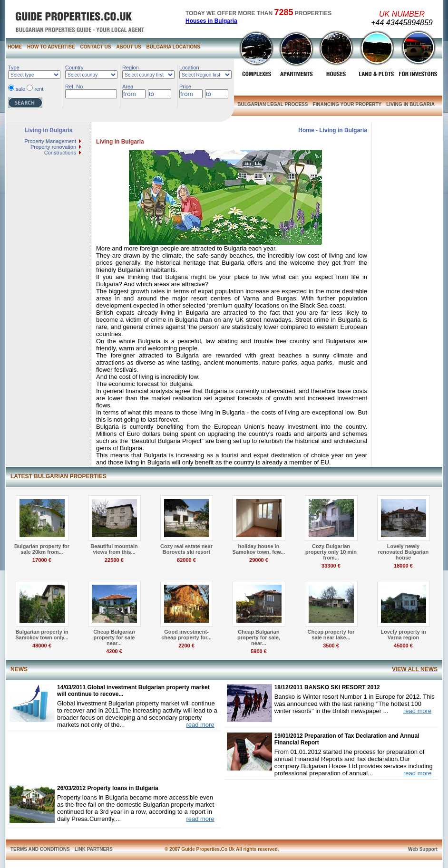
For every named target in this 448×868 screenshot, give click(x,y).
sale (20, 89)
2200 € (186, 646)
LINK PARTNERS (94, 849)
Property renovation (53, 147)
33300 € (331, 566)
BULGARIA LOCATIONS (173, 47)
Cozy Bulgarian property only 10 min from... (331, 552)
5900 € (259, 651)
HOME (15, 47)
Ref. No (74, 87)
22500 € (114, 560)
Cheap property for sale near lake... (331, 635)
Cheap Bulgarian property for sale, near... (259, 637)
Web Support (423, 849)
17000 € (42, 560)
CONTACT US (96, 47)
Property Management (50, 141)
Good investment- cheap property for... (186, 635)
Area (128, 87)
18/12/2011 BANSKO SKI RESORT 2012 (327, 687)
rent (39, 89)
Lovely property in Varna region (403, 635)
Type (14, 68)
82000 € (186, 560)
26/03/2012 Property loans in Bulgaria (108, 788)
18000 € (403, 566)
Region (131, 68)
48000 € (42, 646)
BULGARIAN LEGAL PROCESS (273, 104)
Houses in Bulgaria (211, 21)
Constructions (60, 153)
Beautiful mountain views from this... (114, 549)
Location (189, 68)
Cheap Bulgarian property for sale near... (114, 637)
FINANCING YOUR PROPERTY (347, 104)
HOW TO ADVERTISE (51, 47)
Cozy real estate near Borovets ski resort (186, 549)
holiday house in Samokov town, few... (259, 549)
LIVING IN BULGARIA (410, 104)
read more (200, 725)
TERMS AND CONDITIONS (40, 849)
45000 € (403, 646)
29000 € (259, 560)
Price (185, 87)
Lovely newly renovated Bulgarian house (403, 552)
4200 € (114, 651)
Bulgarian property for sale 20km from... (42, 549)
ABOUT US (128, 47)
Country (74, 68)
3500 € (331, 646)
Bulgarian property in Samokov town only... (42, 635)
